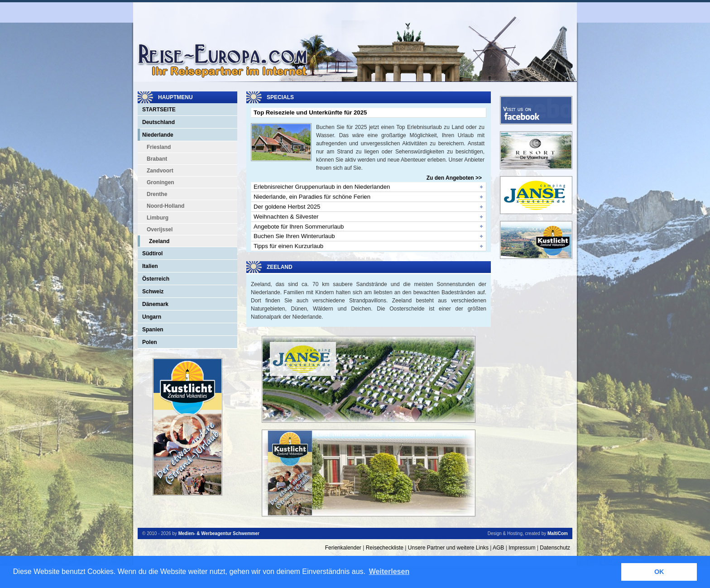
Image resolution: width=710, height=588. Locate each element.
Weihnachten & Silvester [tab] (286, 217)
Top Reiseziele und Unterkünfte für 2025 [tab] (310, 112)
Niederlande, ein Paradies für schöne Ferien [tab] (312, 197)
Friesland (159, 147)
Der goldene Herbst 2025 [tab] (287, 207)
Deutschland (158, 122)
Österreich (156, 279)
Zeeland (159, 241)
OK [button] (659, 572)
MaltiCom (558, 533)
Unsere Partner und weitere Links (448, 548)
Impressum (522, 548)
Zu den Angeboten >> (454, 178)
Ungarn (152, 317)
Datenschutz (555, 548)
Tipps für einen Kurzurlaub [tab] (288, 246)
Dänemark (155, 304)
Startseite (159, 110)
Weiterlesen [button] (389, 571)
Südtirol (152, 253)
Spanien (153, 330)
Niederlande (158, 135)
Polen (150, 342)
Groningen (161, 182)
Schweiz (153, 292)
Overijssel (160, 229)
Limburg (158, 218)
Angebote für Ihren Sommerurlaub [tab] (299, 227)
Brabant (157, 159)
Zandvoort (160, 171)
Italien (150, 266)
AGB (498, 548)
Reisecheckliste (385, 548)
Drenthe (157, 194)
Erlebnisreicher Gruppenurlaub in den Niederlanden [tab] (322, 187)
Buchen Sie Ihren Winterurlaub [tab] (294, 236)
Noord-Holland (166, 206)
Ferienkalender (343, 548)
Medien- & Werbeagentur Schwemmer (219, 533)
